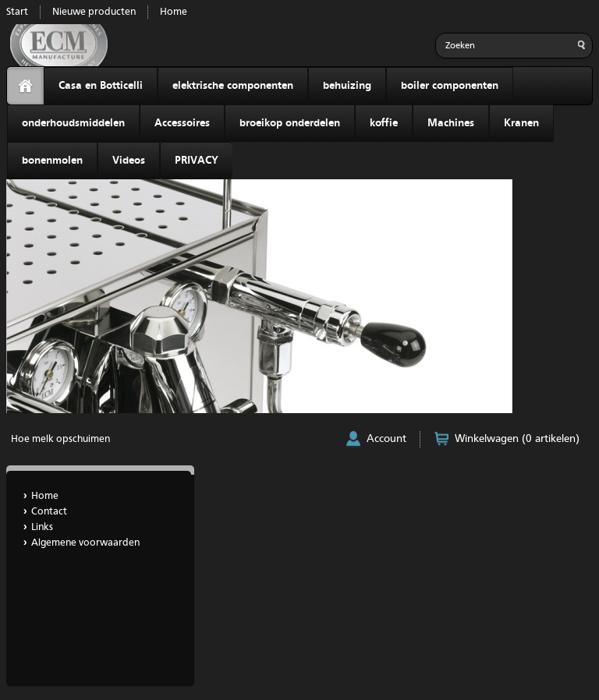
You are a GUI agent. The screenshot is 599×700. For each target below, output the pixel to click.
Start (17, 12)
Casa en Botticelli (101, 86)
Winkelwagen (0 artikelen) (517, 439)
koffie (384, 123)
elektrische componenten (233, 86)
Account (386, 439)
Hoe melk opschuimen (60, 439)
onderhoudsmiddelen (73, 123)
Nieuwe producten (94, 12)
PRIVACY (197, 161)
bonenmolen (52, 161)
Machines (451, 123)
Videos (129, 161)
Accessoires (182, 123)
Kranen (521, 123)
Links (42, 527)
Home (174, 12)
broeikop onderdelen (290, 123)
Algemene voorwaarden (85, 543)
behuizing (347, 86)
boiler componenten (450, 86)
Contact (49, 512)
